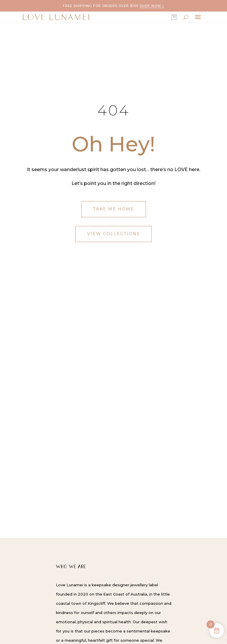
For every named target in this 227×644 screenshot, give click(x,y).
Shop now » (152, 6)
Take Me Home (114, 209)
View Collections (113, 234)
